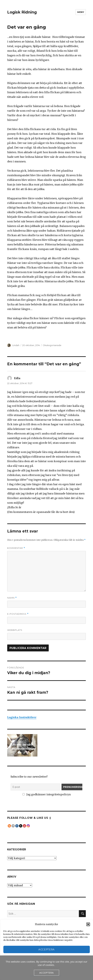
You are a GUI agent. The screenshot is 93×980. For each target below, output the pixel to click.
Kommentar (16, 548)
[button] (88, 924)
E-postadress (18, 614)
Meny (81, 12)
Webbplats (15, 630)
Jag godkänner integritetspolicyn (47, 794)
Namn (12, 598)
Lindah (16, 345)
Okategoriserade (52, 345)
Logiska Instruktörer (22, 717)
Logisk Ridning (22, 12)
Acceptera (46, 949)
